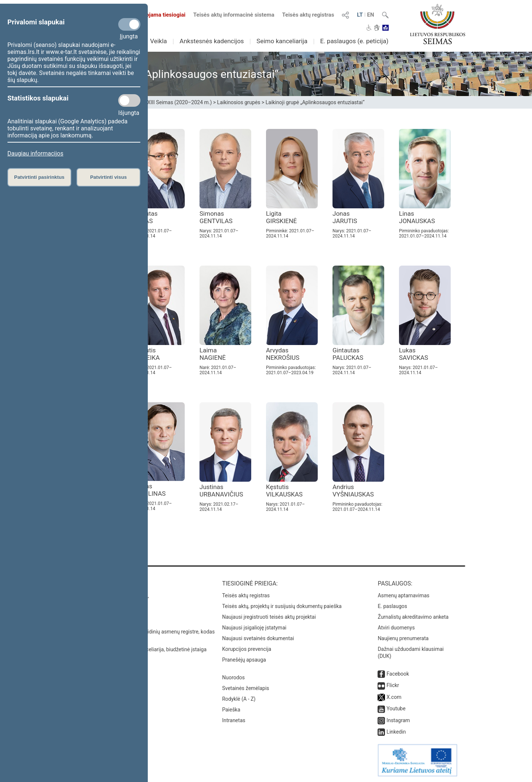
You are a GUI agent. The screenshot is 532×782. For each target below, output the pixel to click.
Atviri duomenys (396, 628)
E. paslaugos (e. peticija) (354, 41)
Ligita (282, 217)
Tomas (149, 490)
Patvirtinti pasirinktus (39, 177)
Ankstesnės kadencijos (212, 41)
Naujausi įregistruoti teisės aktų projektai (269, 617)
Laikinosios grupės (239, 102)
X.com (394, 697)
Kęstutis (284, 491)
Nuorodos (233, 677)
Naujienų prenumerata (403, 638)
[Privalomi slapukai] (129, 24)
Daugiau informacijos (35, 153)
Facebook (398, 674)
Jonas (345, 217)
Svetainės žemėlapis (245, 688)
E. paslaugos (392, 606)
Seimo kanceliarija (282, 41)
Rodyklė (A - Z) (239, 699)
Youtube (396, 708)
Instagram (398, 720)
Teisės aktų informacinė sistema (234, 15)
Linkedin (396, 732)
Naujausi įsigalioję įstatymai (254, 628)
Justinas (221, 491)
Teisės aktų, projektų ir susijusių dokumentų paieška (282, 606)
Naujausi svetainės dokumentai (258, 638)
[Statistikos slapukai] (129, 100)
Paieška (231, 710)
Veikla (158, 41)
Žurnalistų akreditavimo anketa (413, 617)
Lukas (414, 354)
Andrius (353, 491)
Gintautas (348, 354)
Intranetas (234, 720)
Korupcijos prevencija (247, 649)
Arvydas (283, 354)
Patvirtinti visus (108, 177)
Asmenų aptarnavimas (403, 595)
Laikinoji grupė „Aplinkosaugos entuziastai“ (315, 102)
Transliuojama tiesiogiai (151, 15)
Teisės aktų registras (308, 15)
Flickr (393, 685)
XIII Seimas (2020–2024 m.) (180, 102)
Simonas (216, 217)
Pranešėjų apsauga (244, 660)
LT (360, 15)
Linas (417, 217)
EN (371, 15)
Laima (213, 354)
